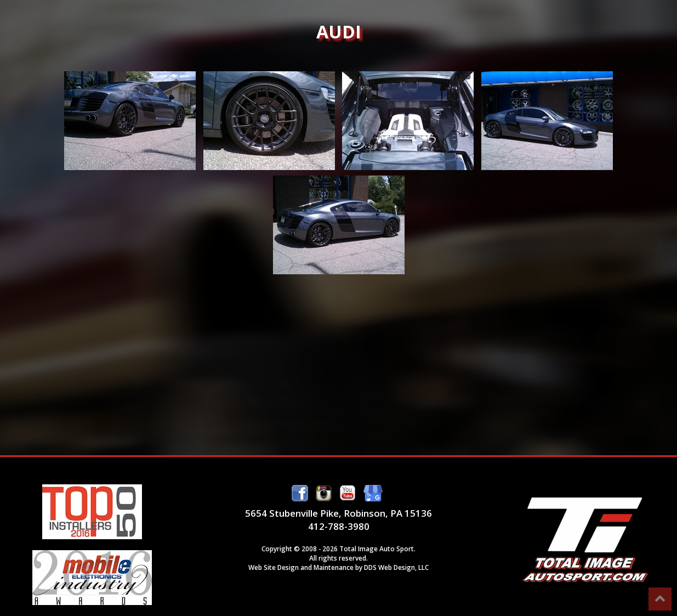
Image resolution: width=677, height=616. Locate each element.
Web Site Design (274, 567)
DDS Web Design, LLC (396, 567)
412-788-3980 (339, 526)
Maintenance (334, 567)
